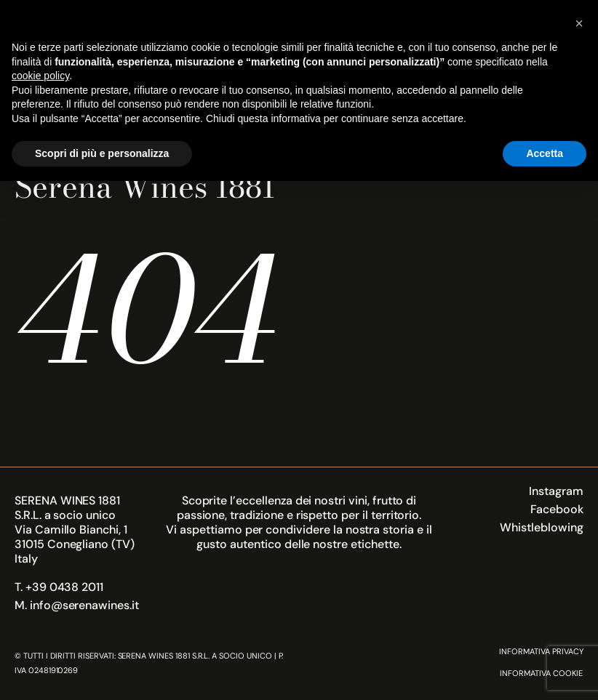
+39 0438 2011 (64, 587)
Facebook (557, 509)
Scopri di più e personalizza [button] (102, 153)
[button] (579, 23)
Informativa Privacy (541, 651)
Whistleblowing (541, 527)
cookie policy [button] (40, 76)
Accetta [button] (545, 153)
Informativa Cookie (541, 673)
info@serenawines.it (84, 605)
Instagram (556, 491)
